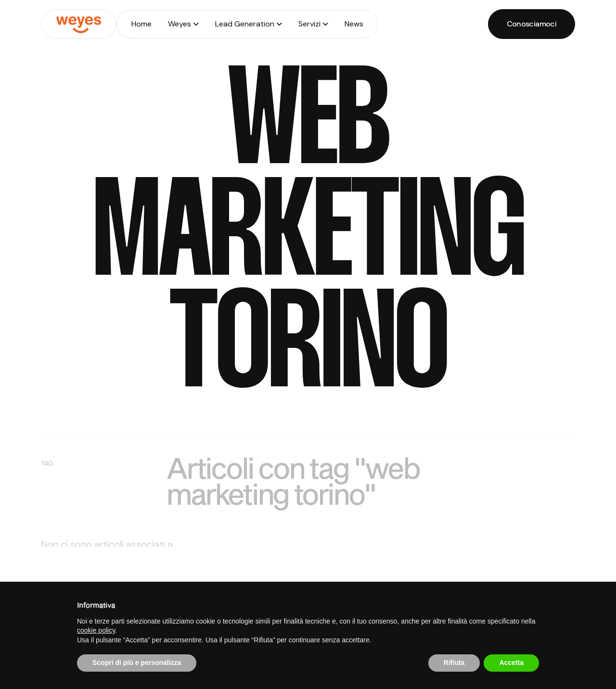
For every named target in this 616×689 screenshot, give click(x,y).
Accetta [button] (511, 663)
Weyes (180, 24)
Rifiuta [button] (454, 663)
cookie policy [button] (96, 630)
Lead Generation (245, 24)
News (354, 24)
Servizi (309, 24)
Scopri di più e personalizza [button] (137, 663)
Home (141, 24)
